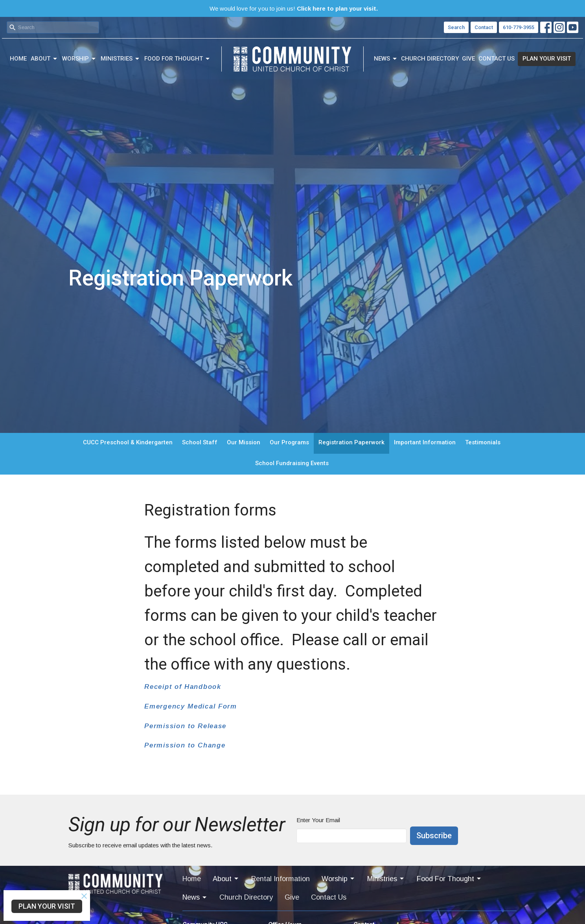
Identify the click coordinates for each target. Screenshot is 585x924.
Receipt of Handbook (183, 687)
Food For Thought (178, 59)
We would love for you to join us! (294, 8)
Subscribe (434, 836)
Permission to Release (185, 726)
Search (456, 27)
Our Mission (244, 442)
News (386, 59)
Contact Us (497, 59)
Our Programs (289, 442)
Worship (79, 59)
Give (468, 59)
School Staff (200, 442)
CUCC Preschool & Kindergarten (128, 442)
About (44, 59)
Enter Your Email (318, 820)
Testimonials (483, 442)
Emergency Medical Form (190, 706)
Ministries (120, 59)
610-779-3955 (519, 27)
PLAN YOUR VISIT (547, 59)
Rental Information (281, 879)
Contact (484, 27)
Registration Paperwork (351, 442)
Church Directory (430, 59)
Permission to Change (185, 745)
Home (18, 59)
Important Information (425, 442)
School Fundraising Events (292, 463)
